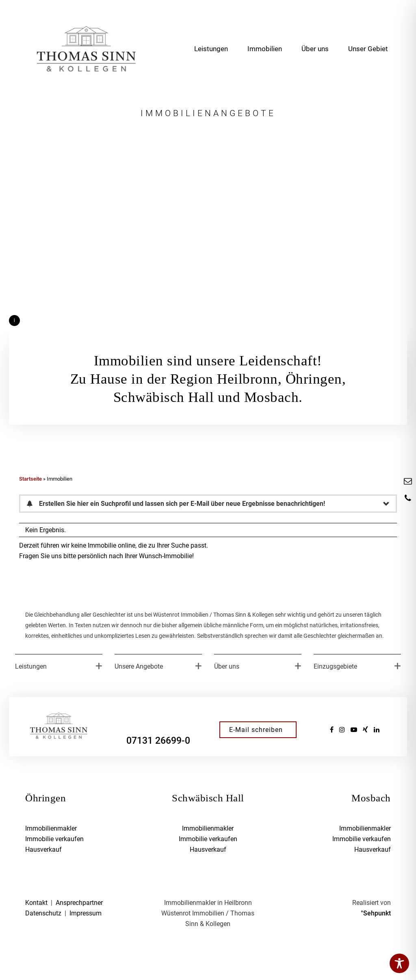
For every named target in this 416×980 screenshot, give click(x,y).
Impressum (86, 913)
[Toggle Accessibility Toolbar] (399, 963)
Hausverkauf (43, 849)
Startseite (30, 479)
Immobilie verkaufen (54, 839)
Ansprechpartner (79, 903)
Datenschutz (43, 913)
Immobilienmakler (51, 828)
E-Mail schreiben (256, 730)
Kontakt (36, 903)
